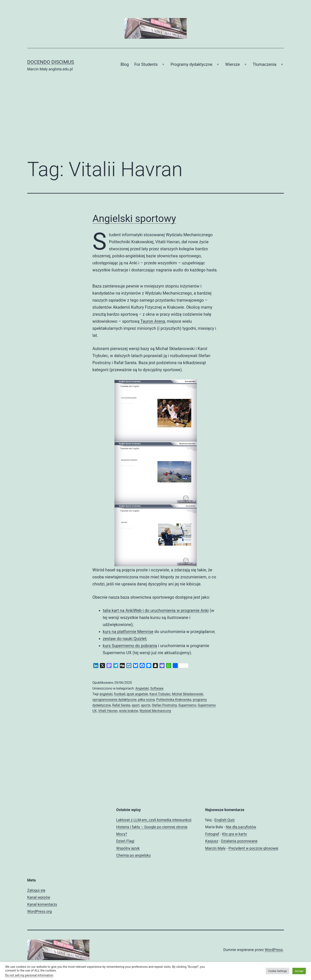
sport (136, 705)
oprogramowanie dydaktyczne (115, 700)
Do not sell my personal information (29, 975)
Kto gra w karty (234, 834)
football (120, 694)
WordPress (274, 950)
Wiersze (232, 64)
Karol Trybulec (160, 694)
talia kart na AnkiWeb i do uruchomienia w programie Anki (156, 610)
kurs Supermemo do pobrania (130, 646)
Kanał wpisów (39, 897)
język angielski (137, 694)
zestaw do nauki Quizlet (125, 639)
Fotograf (212, 834)
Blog (125, 64)
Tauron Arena (153, 321)
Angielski (142, 688)
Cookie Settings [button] (278, 971)
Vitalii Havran (108, 711)
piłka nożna (146, 700)
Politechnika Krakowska (174, 700)
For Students (146, 64)
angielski (106, 694)
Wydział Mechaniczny (155, 711)
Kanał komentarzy (42, 904)
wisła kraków (128, 711)
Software (157, 688)
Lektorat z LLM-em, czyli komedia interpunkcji (154, 820)
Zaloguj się (36, 890)
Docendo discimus (51, 62)
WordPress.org (40, 911)
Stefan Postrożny (164, 705)
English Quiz (225, 820)
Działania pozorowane (239, 841)
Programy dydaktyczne (191, 64)
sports (146, 705)
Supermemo (187, 705)
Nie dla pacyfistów (241, 827)
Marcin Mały (216, 848)
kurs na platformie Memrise (128, 632)
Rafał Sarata (121, 705)
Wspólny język (128, 848)
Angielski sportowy (134, 219)
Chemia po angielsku (134, 855)
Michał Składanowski (188, 694)
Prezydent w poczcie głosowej (253, 848)
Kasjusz (212, 841)
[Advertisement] (156, 121)
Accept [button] (299, 971)
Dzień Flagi (125, 841)
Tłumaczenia (264, 64)
